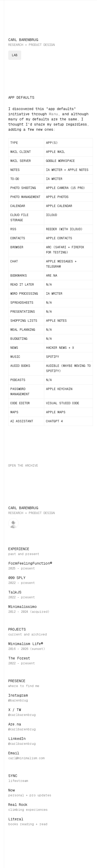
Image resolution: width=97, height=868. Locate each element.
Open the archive (23, 466)
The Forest (19, 658)
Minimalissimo (23, 607)
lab (15, 55)
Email (14, 753)
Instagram (18, 695)
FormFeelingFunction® (30, 563)
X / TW (15, 710)
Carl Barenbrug (23, 40)
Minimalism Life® (26, 644)
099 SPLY (17, 578)
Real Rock (18, 805)
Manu (53, 114)
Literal (16, 819)
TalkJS (15, 592)
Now (12, 790)
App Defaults (21, 97)
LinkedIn (17, 739)
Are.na (15, 724)
